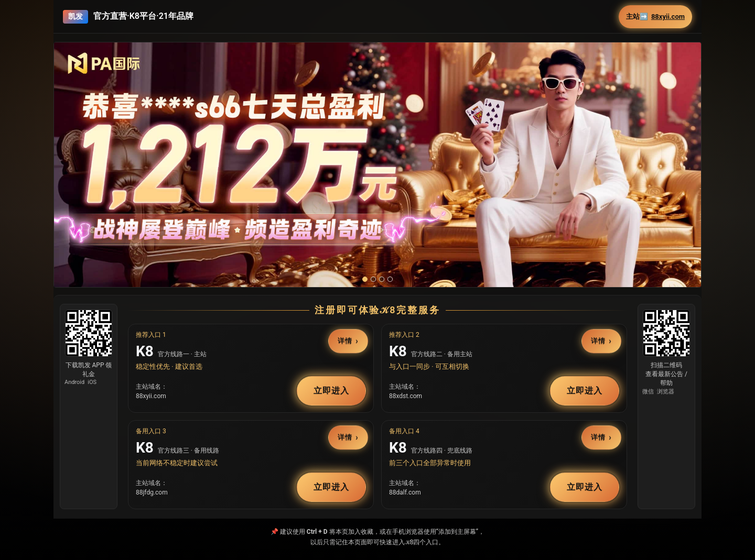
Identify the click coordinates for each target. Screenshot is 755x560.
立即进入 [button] (331, 391)
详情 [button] (345, 341)
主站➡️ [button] (655, 17)
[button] (377, 165)
